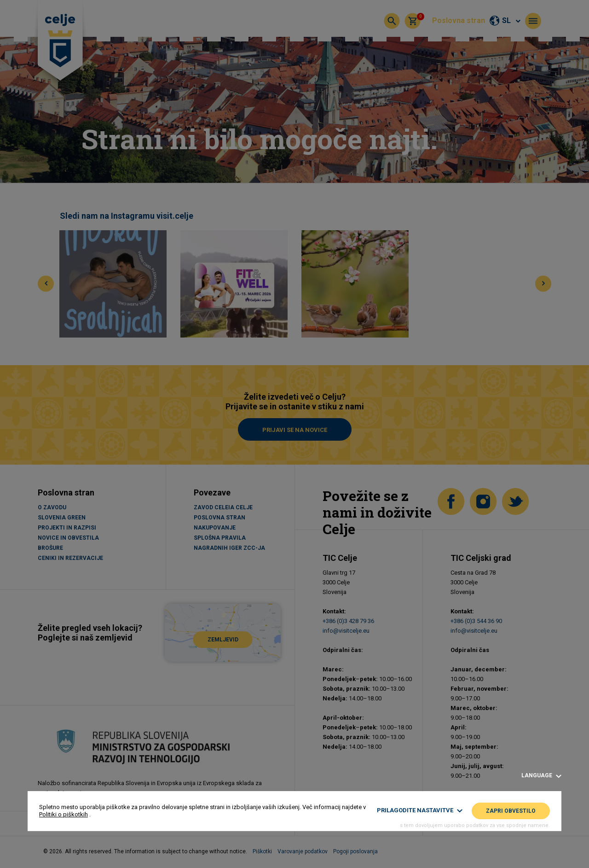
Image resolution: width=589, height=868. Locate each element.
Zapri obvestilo (511, 811)
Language (541, 776)
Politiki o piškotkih (64, 814)
